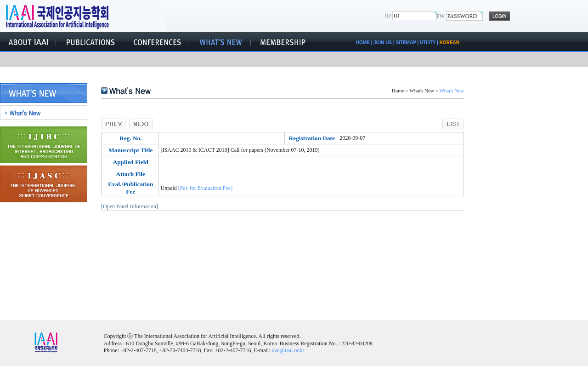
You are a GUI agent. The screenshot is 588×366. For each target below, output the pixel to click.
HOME (363, 43)
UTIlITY (428, 43)
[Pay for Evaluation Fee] (205, 188)
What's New (422, 91)
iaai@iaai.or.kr (288, 350)
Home (398, 91)
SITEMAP (406, 43)
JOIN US (383, 43)
